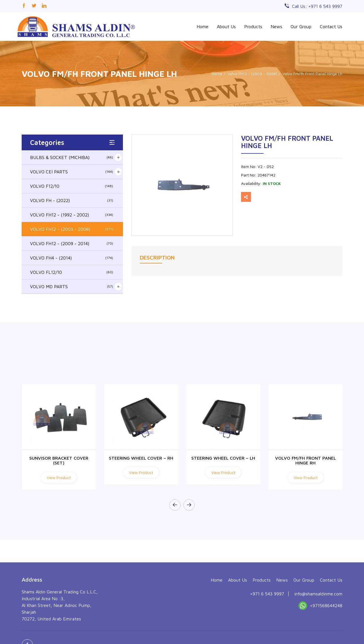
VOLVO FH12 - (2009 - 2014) (72, 243)
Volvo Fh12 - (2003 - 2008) (252, 74)
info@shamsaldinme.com (318, 629)
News (276, 26)
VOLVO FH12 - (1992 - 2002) (72, 215)
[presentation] (175, 505)
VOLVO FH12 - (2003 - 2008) (72, 229)
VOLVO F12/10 (72, 186)
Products (253, 26)
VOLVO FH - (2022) (72, 200)
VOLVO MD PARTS (72, 287)
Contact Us (331, 26)
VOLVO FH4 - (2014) (72, 258)
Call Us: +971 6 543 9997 (317, 6)
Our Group (301, 26)
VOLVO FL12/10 (72, 272)
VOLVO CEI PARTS (72, 172)
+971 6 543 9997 (267, 629)
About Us (226, 26)
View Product (59, 478)
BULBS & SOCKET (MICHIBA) (72, 157)
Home (203, 26)
